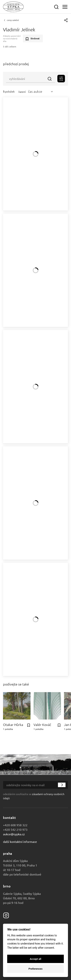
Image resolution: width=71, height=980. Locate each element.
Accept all (35, 959)
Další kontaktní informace (20, 842)
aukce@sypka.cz (14, 834)
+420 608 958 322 (15, 825)
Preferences (36, 969)
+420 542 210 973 (15, 829)
